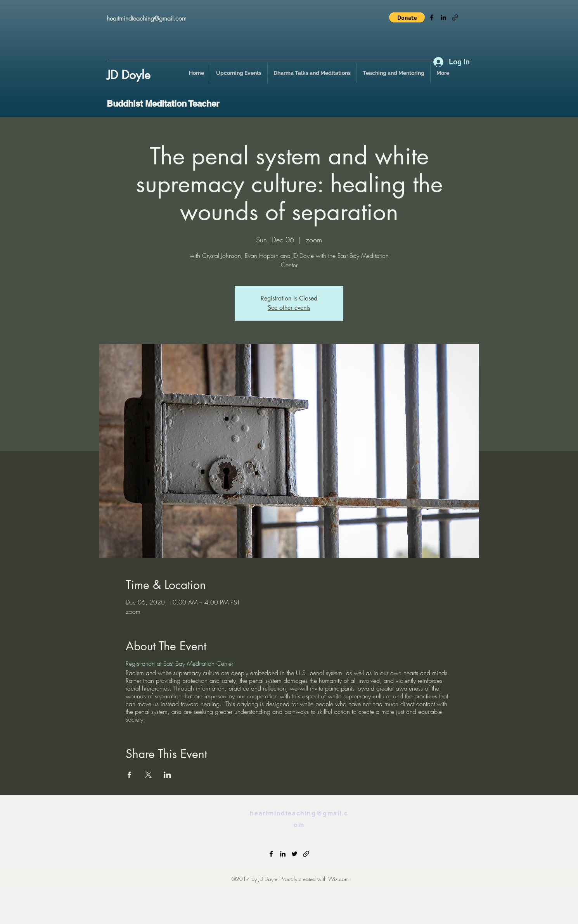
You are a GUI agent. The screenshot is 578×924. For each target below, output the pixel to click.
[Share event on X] (148, 775)
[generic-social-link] (455, 17)
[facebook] (432, 17)
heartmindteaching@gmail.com (147, 18)
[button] (407, 17)
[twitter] (294, 854)
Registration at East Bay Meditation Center (179, 663)
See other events (289, 308)
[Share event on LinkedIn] (167, 775)
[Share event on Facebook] (129, 775)
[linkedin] (443, 17)
